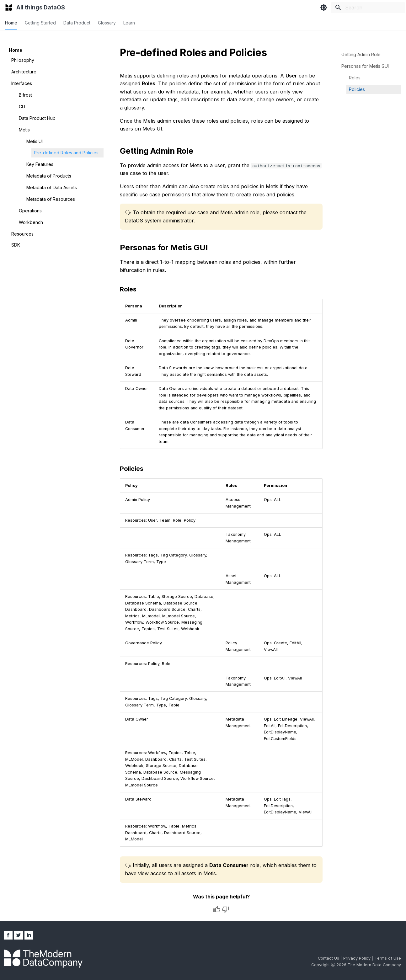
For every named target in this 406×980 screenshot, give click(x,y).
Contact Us (329, 958)
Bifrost (25, 95)
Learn (129, 23)
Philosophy (23, 60)
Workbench (31, 222)
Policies (357, 89)
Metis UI (35, 141)
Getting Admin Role (361, 54)
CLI (22, 107)
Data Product (77, 23)
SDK (16, 245)
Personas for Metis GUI (365, 66)
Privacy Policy (358, 958)
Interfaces (22, 83)
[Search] (368, 8)
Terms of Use (388, 958)
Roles (355, 78)
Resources (22, 234)
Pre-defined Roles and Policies (66, 153)
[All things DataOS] (9, 8)
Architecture (24, 72)
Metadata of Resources (51, 199)
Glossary (107, 23)
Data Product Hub (37, 118)
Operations (30, 211)
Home (11, 23)
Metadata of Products (49, 176)
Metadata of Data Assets (52, 187)
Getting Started (40, 23)
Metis (24, 130)
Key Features (40, 164)
